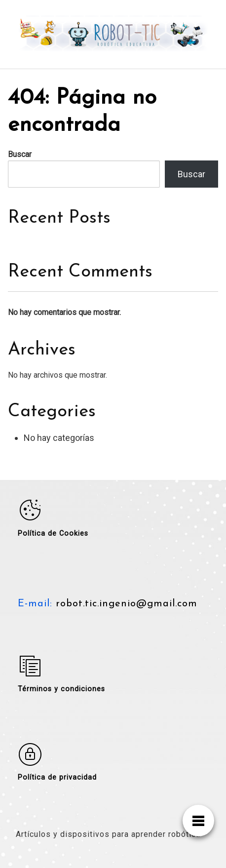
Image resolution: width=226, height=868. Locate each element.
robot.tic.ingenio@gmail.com (125, 604)
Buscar (20, 154)
